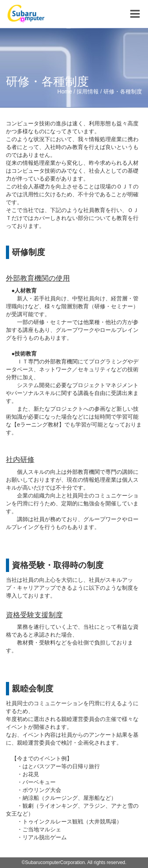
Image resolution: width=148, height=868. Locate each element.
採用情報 (88, 91)
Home (65, 91)
